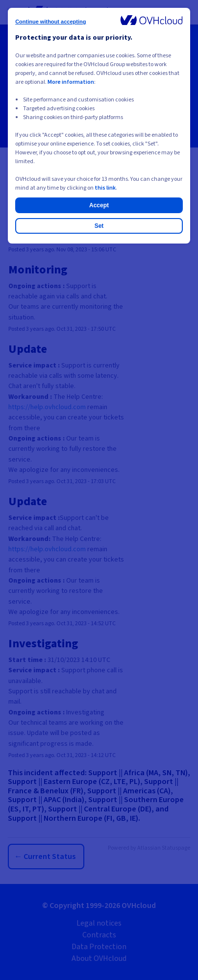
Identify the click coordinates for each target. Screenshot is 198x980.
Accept (99, 205)
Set (99, 226)
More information (71, 82)
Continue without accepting (50, 22)
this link (105, 188)
